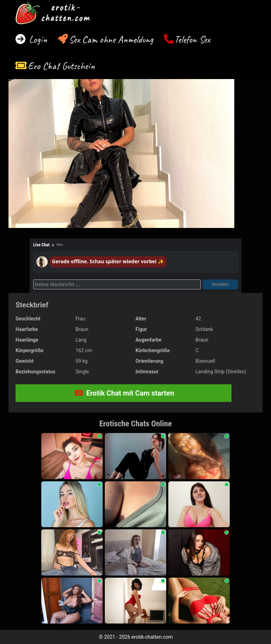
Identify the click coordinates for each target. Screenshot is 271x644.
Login (37, 39)
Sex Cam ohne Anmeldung (111, 39)
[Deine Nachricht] (117, 284)
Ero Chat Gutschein (61, 66)
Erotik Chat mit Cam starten (125, 393)
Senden (220, 284)
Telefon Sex (192, 39)
